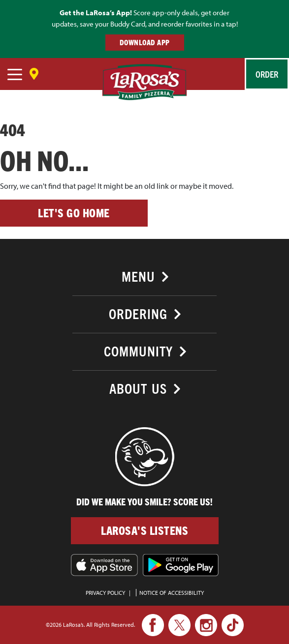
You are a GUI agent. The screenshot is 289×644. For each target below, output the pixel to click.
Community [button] (138, 351)
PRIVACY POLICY (105, 593)
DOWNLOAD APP (145, 42)
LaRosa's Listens (144, 530)
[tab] (144, 275)
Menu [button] (138, 276)
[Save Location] (34, 71)
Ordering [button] (138, 313)
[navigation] (15, 76)
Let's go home (74, 213)
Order (267, 74)
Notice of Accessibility (172, 593)
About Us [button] (138, 388)
